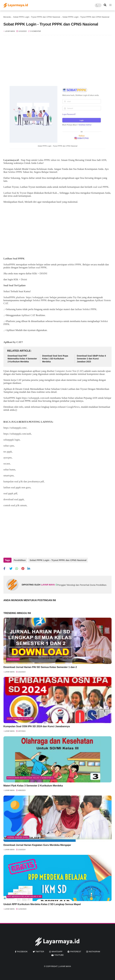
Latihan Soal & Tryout (15, 193)
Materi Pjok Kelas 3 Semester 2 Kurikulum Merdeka (33, 785)
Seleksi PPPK (15, 172)
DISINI (43, 273)
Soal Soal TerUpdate (15, 285)
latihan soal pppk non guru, (17, 487)
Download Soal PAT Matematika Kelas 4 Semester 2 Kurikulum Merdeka (22, 359)
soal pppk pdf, (11, 493)
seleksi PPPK (74, 265)
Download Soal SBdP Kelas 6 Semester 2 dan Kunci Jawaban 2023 (91, 359)
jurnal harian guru (18, 837)
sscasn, (7, 464)
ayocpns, (8, 458)
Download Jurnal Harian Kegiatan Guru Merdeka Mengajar (37, 845)
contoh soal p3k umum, (15, 505)
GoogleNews (73, 407)
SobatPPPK (9, 265)
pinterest (76, 951)
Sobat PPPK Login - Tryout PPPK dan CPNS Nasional (37, 17)
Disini (24, 279)
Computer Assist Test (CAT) (69, 371)
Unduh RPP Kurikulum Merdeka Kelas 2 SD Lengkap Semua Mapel (42, 904)
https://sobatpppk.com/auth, (18, 434)
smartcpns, (9, 476)
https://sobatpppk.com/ (38, 297)
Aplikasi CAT (28, 315)
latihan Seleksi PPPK (85, 309)
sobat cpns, (9, 446)
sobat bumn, (10, 470)
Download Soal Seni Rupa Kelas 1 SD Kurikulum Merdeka (55, 359)
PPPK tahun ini (52, 160)
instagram (94, 951)
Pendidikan (20, 560)
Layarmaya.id (11, 160)
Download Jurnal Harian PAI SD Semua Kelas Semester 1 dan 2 (40, 667)
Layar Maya (65, 966)
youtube (59, 955)
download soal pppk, (14, 499)
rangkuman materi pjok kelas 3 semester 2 (30, 777)
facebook (22, 951)
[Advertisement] (58, 62)
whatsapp (57, 951)
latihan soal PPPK (38, 267)
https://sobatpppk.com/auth (36, 398)
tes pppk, (8, 452)
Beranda (7, 17)
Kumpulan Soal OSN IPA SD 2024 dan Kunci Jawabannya (37, 726)
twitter (40, 951)
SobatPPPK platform (14, 297)
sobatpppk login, (12, 440)
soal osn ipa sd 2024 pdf (20, 718)
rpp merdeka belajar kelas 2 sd (24, 896)
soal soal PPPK (101, 187)
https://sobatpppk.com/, (15, 428)
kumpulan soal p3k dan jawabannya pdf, (24, 481)
